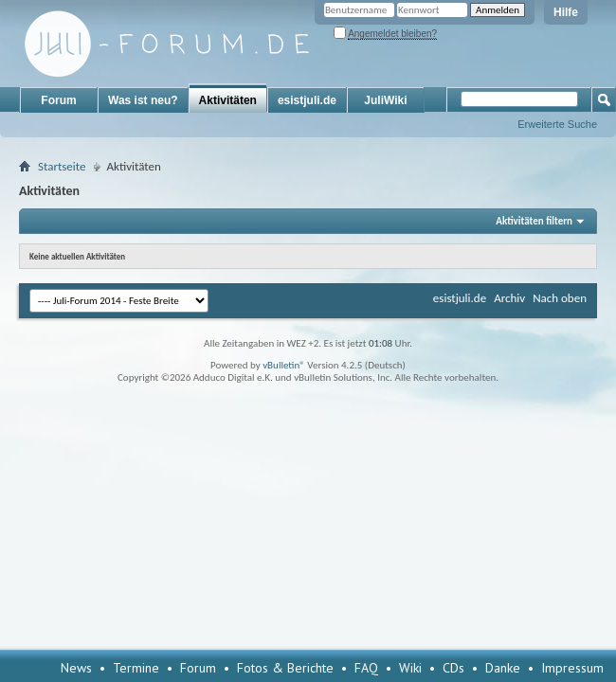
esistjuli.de (307, 100)
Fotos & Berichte (285, 668)
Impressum (572, 668)
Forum (58, 100)
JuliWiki (385, 100)
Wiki (410, 668)
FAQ (366, 668)
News (76, 668)
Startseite (62, 166)
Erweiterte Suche (557, 124)
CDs (453, 668)
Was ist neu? (143, 100)
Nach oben (560, 298)
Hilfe (566, 12)
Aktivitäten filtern (534, 221)
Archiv (509, 298)
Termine (136, 668)
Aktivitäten (228, 100)
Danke (503, 668)
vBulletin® (284, 365)
